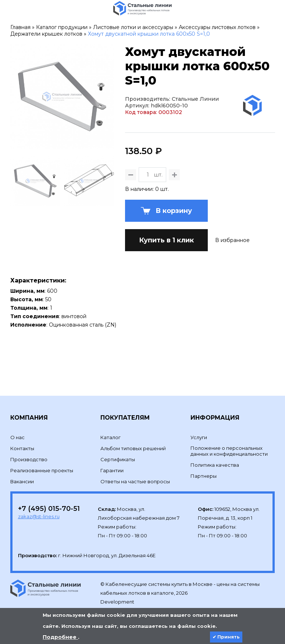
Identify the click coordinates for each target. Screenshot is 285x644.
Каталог (111, 437)
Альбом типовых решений (133, 448)
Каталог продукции (62, 27)
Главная (20, 27)
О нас (17, 437)
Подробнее (60, 637)
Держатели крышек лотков (46, 34)
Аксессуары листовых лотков (217, 27)
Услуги (199, 437)
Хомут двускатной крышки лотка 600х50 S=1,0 (149, 34)
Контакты (22, 448)
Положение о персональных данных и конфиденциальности (229, 451)
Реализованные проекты (42, 470)
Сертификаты (118, 459)
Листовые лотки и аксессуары (133, 27)
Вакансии (22, 481)
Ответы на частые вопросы (135, 481)
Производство (29, 459)
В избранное (232, 240)
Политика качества (215, 465)
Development (118, 602)
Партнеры (204, 476)
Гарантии (112, 470)
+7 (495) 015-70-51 (49, 509)
